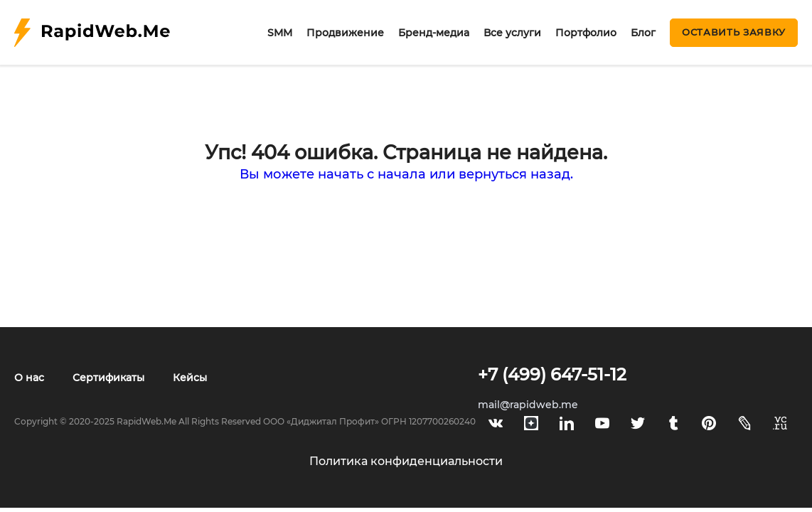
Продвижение (345, 33)
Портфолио (586, 33)
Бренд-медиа (434, 33)
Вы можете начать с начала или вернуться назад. (406, 174)
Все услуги (512, 33)
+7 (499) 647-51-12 (552, 374)
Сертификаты (108, 378)
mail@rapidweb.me (528, 405)
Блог (643, 33)
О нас (29, 378)
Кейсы (190, 378)
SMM (280, 33)
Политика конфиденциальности (406, 461)
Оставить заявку (734, 32)
